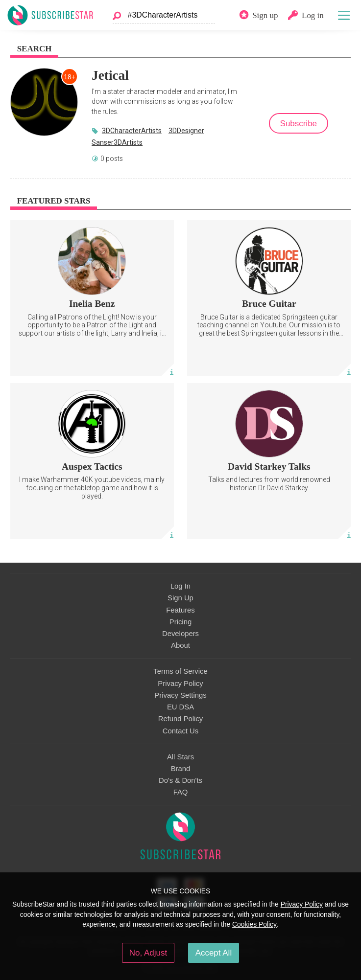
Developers (180, 634)
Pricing (180, 622)
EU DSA (180, 707)
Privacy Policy (180, 684)
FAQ (181, 792)
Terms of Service (180, 671)
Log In (180, 586)
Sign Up (180, 598)
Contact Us (180, 731)
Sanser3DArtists (117, 142)
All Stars (180, 757)
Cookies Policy (254, 924)
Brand (181, 769)
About (180, 645)
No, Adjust (148, 953)
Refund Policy (181, 719)
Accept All (214, 953)
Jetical (110, 75)
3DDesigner (186, 131)
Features (180, 610)
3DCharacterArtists (132, 131)
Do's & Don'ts (180, 780)
